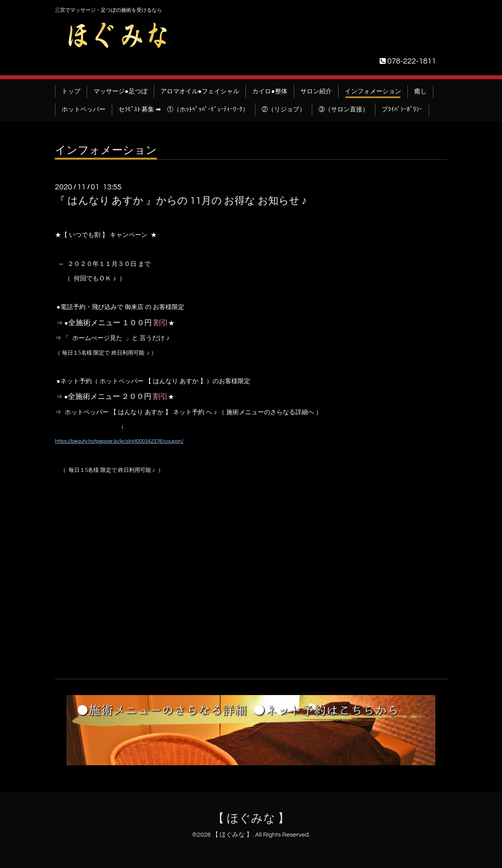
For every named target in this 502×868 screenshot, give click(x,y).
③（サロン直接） (344, 109)
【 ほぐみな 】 (251, 818)
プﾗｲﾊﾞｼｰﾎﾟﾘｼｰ (402, 109)
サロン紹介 (316, 91)
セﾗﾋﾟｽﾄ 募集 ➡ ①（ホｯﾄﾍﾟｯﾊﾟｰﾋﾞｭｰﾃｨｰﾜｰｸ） (184, 109)
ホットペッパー (84, 109)
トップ (71, 91)
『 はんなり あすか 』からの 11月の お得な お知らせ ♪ (181, 201)
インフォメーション (373, 91)
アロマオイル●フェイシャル (200, 91)
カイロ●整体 (270, 91)
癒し (420, 91)
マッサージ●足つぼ (120, 91)
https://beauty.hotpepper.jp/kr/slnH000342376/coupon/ (119, 441)
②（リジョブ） (284, 109)
